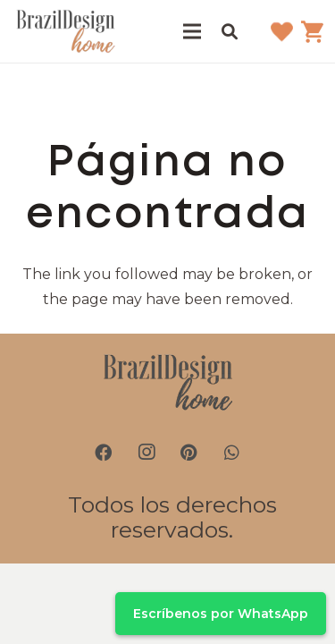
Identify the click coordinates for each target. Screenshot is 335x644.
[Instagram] (147, 453)
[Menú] (192, 31)
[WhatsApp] (232, 453)
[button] (230, 31)
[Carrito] (313, 31)
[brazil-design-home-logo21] (66, 31)
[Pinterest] (189, 453)
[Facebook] (104, 453)
